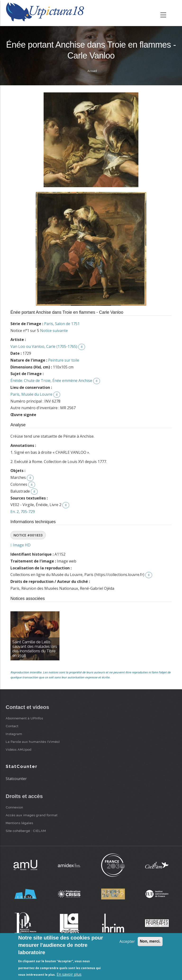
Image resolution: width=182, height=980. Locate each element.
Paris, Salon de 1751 (62, 324)
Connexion (14, 807)
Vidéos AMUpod (19, 749)
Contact (12, 726)
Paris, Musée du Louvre (31, 394)
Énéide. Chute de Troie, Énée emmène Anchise (51, 381)
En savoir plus (69, 974)
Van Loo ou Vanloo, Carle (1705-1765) (44, 346)
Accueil (92, 71)
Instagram (14, 734)
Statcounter (16, 779)
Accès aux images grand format (32, 815)
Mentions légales (19, 823)
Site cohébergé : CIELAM (26, 831)
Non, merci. (150, 941)
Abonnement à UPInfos (24, 718)
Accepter (127, 941)
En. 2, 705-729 (23, 512)
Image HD (20, 545)
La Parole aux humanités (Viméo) (33, 742)
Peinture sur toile (64, 360)
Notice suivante (54, 331)
